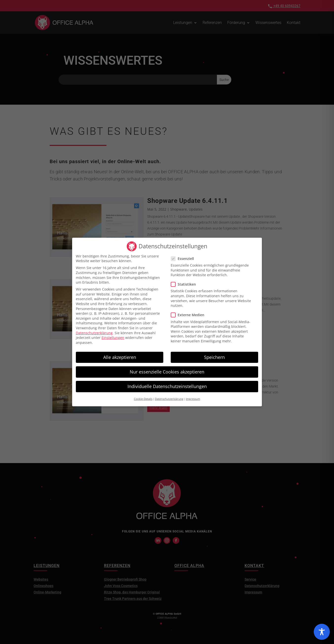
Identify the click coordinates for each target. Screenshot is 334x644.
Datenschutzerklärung (94, 329)
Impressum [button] (193, 395)
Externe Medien (190, 311)
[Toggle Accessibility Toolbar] (322, 632)
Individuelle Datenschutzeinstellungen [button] (167, 382)
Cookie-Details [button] (143, 395)
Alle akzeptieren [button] (120, 353)
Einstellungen (113, 334)
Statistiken (185, 280)
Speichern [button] (214, 353)
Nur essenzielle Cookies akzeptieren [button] (167, 368)
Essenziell (184, 254)
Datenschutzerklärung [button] (169, 395)
